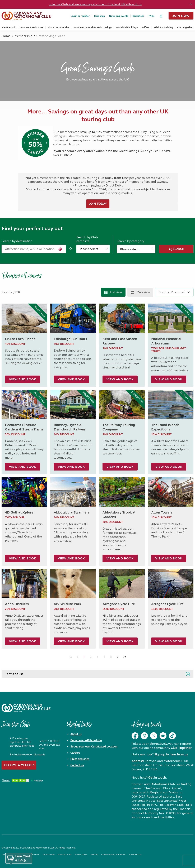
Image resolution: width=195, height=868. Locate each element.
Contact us (77, 765)
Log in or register (80, 16)
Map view (140, 292)
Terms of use (14, 674)
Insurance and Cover (32, 27)
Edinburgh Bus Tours (70, 339)
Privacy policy (81, 854)
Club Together (185, 27)
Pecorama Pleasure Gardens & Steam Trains (24, 427)
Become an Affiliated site (86, 740)
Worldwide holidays (127, 27)
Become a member (19, 765)
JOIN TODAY (98, 204)
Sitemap (94, 854)
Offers (146, 27)
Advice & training (163, 27)
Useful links (79, 726)
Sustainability (135, 854)
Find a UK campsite (58, 27)
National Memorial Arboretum (166, 341)
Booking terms (64, 854)
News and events (119, 16)
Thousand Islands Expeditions (165, 427)
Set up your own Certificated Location (94, 747)
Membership (9, 27)
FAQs (151, 16)
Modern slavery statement (113, 854)
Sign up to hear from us (171, 754)
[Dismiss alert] (191, 4)
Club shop (99, 16)
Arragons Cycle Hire (119, 604)
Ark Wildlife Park (68, 604)
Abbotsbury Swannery (72, 512)
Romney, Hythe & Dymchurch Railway (70, 427)
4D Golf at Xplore (19, 512)
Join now (181, 16)
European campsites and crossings (93, 27)
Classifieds (138, 16)
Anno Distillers (17, 604)
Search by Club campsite (87, 239)
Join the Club (16, 726)
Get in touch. (157, 778)
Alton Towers (162, 512)
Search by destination (17, 241)
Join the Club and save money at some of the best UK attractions (95, 4)
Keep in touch (146, 726)
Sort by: (164, 292)
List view (113, 292)
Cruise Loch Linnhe (20, 339)
